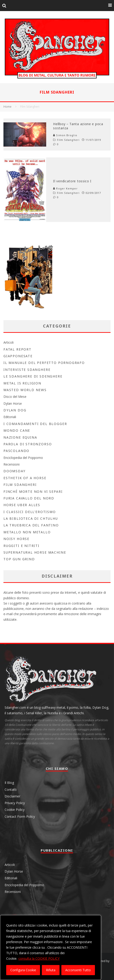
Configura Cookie (23, 970)
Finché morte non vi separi (33, 491)
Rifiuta (51, 970)
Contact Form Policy (20, 816)
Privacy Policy (15, 803)
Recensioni (11, 464)
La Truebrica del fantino (31, 525)
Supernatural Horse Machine (35, 552)
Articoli (9, 342)
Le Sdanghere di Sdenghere (33, 376)
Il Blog (9, 783)
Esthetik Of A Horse (25, 478)
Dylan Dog (15, 410)
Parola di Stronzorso (28, 444)
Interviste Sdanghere (27, 370)
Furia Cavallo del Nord (29, 498)
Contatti (11, 790)
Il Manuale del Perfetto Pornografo (44, 363)
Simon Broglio (65, 135)
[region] (51, 948)
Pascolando (16, 451)
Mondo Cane (17, 430)
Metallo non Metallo (27, 532)
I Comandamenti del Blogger (35, 424)
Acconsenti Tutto (78, 970)
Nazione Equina (20, 437)
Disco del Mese (15, 397)
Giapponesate (18, 356)
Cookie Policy (15, 810)
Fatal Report (17, 349)
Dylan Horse (13, 403)
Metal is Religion (22, 383)
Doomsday (14, 471)
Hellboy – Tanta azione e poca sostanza (78, 126)
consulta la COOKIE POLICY (39, 958)
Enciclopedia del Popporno (23, 458)
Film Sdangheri (68, 140)
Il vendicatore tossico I (72, 181)
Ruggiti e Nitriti (21, 546)
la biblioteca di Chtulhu (31, 518)
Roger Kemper (65, 188)
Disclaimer (12, 796)
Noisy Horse (16, 539)
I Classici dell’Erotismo (30, 512)
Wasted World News (25, 390)
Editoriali (10, 417)
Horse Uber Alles (22, 505)
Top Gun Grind (19, 559)
